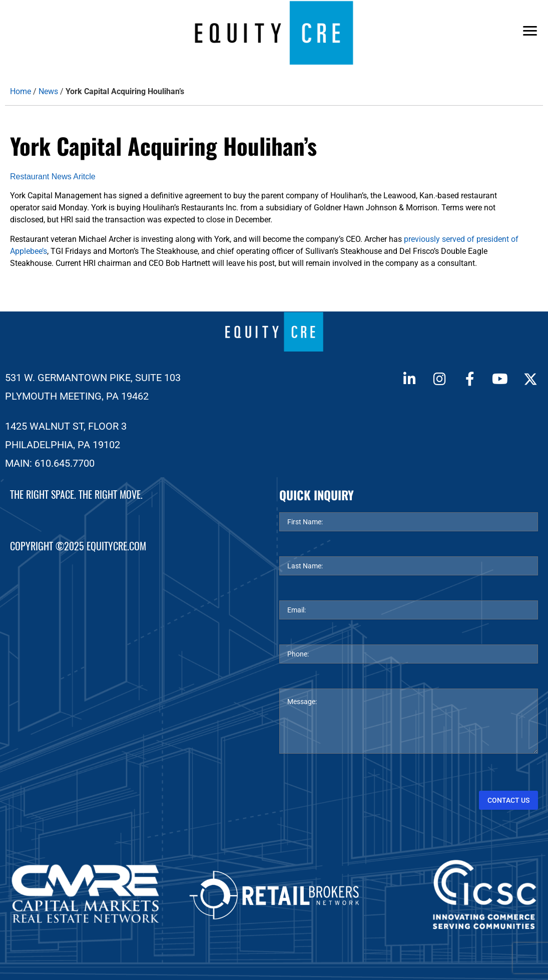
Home (21, 91)
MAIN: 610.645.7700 (50, 463)
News (48, 91)
